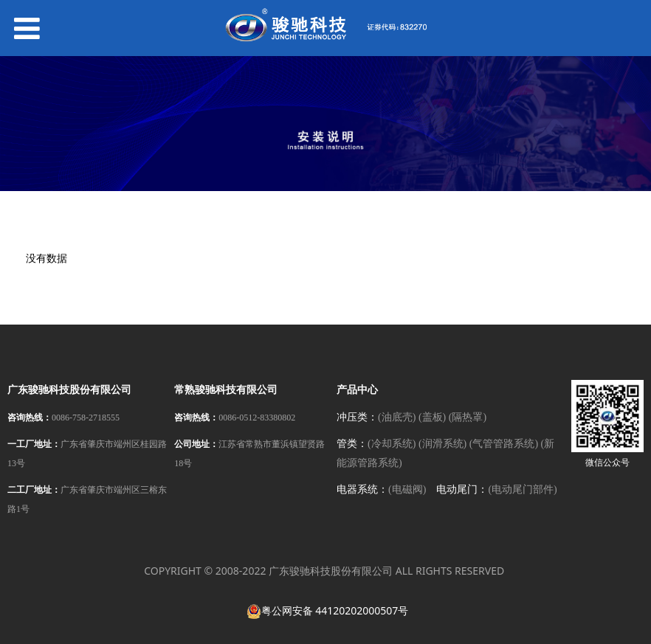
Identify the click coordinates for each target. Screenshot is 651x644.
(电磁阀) (407, 489)
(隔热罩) (468, 417)
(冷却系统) (392, 444)
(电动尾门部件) (522, 489)
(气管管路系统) (504, 444)
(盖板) (432, 417)
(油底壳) (397, 417)
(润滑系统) (442, 444)
